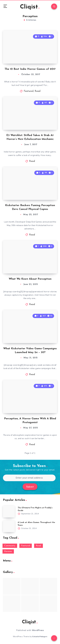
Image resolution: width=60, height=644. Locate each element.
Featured (29, 91)
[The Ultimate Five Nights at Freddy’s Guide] (9, 512)
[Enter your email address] (29, 478)
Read (38, 91)
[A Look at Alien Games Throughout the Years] (9, 526)
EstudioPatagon (40, 637)
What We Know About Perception (30, 279)
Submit (30, 487)
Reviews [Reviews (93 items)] (8, 551)
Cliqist (30, 7)
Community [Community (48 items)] (10, 546)
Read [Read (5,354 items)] (38, 546)
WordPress (38, 630)
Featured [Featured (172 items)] (26, 546)
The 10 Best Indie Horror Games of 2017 (30, 69)
